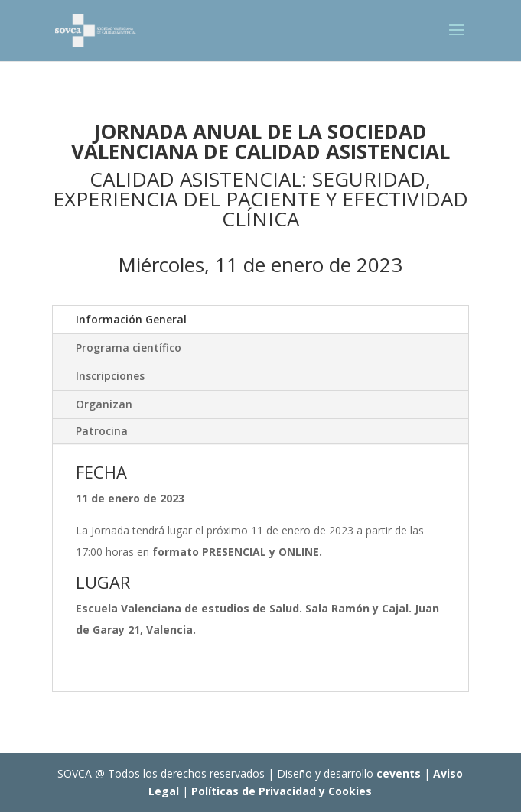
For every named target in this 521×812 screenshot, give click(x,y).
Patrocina (102, 431)
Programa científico (129, 348)
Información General (131, 319)
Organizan (104, 404)
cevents (399, 773)
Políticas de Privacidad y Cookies (282, 791)
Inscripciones (110, 376)
